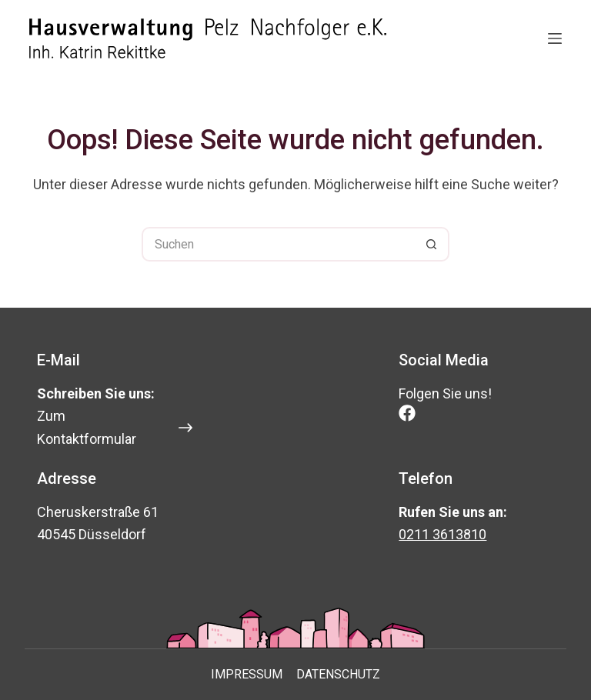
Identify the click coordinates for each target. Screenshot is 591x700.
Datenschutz (338, 674)
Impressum (247, 674)
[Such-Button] (432, 244)
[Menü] (555, 38)
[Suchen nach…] (278, 244)
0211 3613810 (442, 534)
